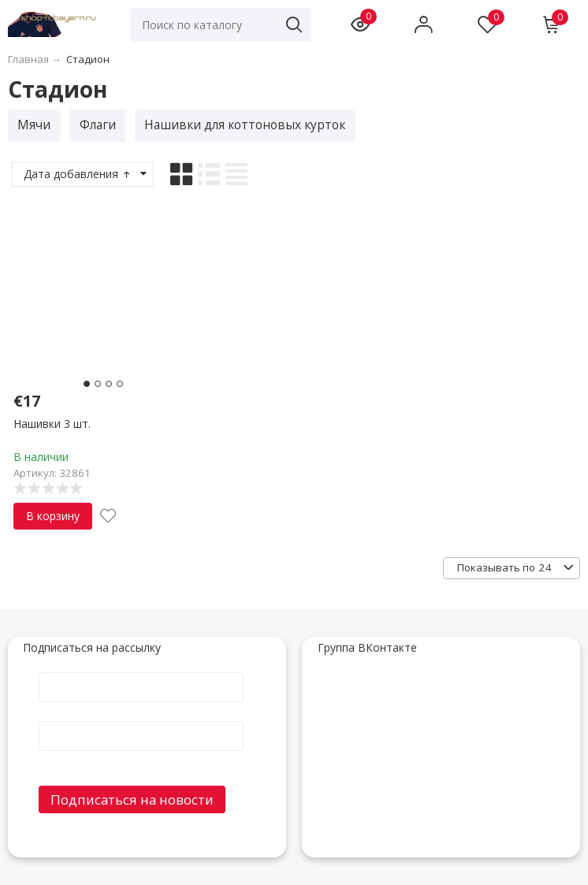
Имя (141, 671)
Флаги (98, 125)
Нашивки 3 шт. (52, 424)
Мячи (34, 125)
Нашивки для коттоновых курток (245, 125)
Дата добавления (78, 174)
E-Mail (141, 720)
